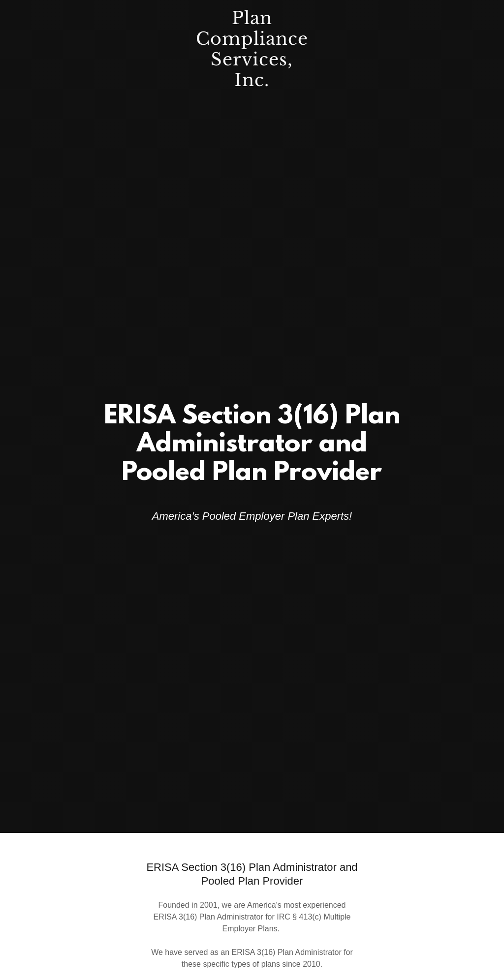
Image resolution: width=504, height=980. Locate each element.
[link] (252, 83)
